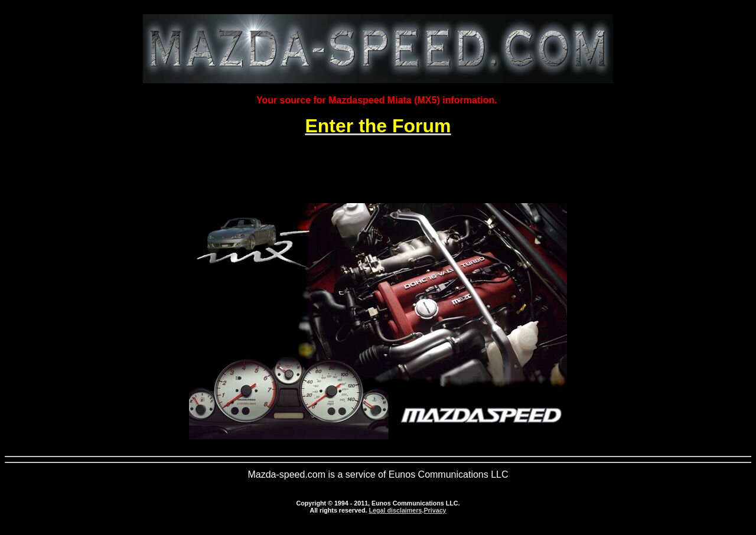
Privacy (435, 510)
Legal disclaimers (395, 510)
